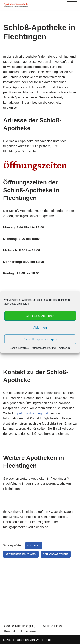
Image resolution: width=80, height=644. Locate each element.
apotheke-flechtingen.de (32, 413)
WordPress (44, 640)
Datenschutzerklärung (43, 348)
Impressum (64, 348)
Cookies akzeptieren (40, 316)
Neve (7, 640)
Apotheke (34, 546)
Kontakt (9, 631)
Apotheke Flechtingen (21, 554)
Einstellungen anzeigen (40, 339)
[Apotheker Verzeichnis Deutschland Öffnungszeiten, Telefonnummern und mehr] (16, 5)
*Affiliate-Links (52, 626)
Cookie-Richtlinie (19, 348)
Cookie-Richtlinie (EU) (20, 626)
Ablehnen (40, 327)
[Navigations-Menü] (72, 5)
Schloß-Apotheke (56, 554)
